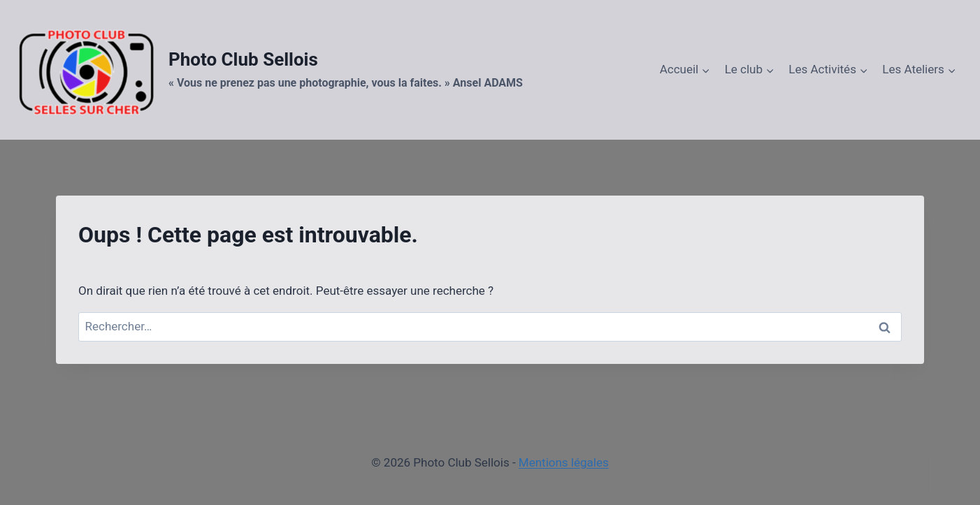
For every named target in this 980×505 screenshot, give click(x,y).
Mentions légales (564, 462)
